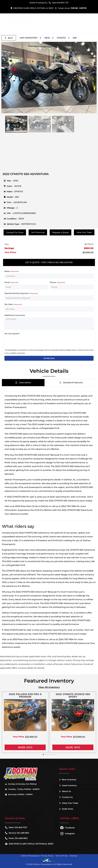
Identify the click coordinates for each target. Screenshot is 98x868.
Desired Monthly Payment (21, 293)
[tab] (49, 262)
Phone (57, 282)
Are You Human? (12, 334)
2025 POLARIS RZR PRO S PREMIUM (25, 695)
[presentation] (24, 341)
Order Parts (66, 809)
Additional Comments (15, 315)
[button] (93, 20)
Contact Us (66, 797)
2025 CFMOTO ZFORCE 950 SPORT (73, 695)
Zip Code (13, 304)
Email (11, 282)
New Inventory (68, 780)
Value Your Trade (69, 803)
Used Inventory (68, 785)
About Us (65, 791)
